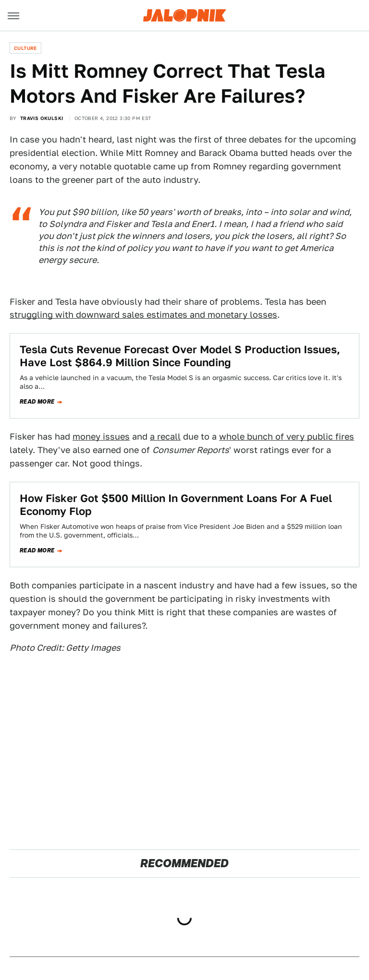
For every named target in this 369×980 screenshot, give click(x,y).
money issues (101, 436)
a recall (165, 436)
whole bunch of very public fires (287, 436)
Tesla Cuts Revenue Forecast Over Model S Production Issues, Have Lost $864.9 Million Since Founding (180, 356)
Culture (25, 48)
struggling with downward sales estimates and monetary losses (143, 315)
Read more (37, 402)
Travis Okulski (42, 118)
